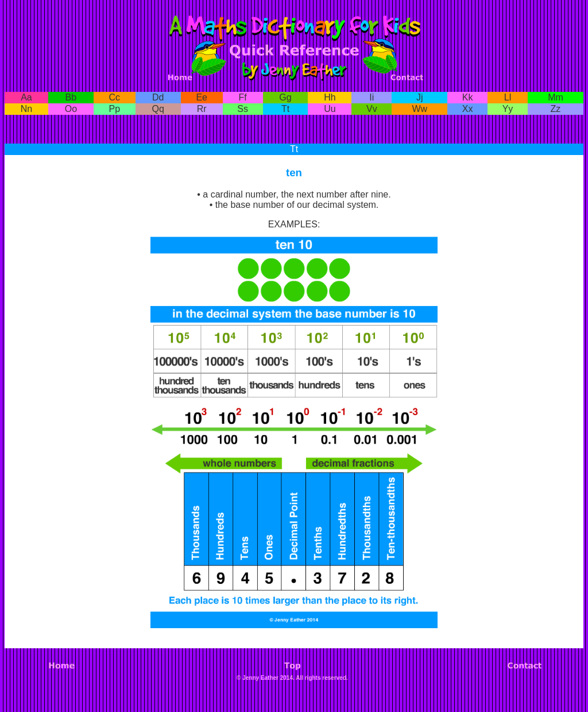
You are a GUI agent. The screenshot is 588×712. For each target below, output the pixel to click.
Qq (158, 109)
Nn (26, 109)
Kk (468, 97)
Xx (468, 109)
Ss (243, 109)
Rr (202, 109)
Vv (372, 109)
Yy (508, 109)
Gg (285, 97)
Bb (71, 97)
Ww (419, 109)
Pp (115, 109)
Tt (285, 109)
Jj (420, 97)
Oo (71, 109)
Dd (158, 97)
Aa (26, 97)
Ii (372, 97)
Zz (556, 109)
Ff (243, 97)
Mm (556, 97)
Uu (330, 109)
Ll (508, 97)
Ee (202, 97)
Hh (330, 97)
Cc (115, 97)
